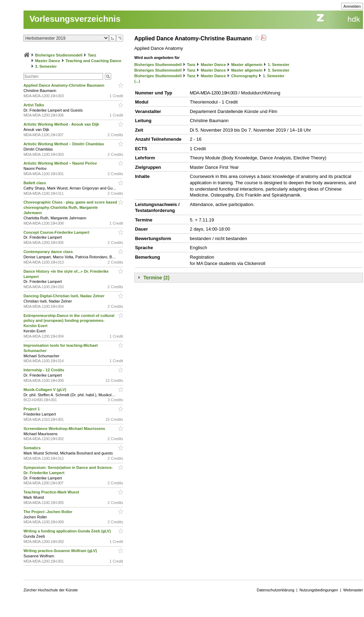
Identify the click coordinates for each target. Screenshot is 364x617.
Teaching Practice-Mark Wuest (52, 492)
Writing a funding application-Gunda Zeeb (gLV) (68, 531)
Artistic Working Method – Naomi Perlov (61, 163)
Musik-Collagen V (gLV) (45, 390)
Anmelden (352, 6)
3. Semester (46, 66)
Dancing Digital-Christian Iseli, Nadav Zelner (65, 296)
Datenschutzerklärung (275, 590)
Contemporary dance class (49, 252)
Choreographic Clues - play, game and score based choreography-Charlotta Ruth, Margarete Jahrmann (70, 207)
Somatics (33, 448)
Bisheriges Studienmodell (59, 55)
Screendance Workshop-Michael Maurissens (65, 429)
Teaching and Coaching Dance (93, 61)
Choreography (244, 76)
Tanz (92, 55)
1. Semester (279, 65)
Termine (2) (156, 278)
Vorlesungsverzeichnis (75, 19)
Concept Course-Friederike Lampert (57, 232)
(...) (137, 81)
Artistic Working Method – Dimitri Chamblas (64, 144)
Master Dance (48, 61)
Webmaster (353, 590)
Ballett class (35, 183)
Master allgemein (247, 65)
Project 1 (32, 409)
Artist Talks (34, 105)
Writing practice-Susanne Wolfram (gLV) (61, 551)
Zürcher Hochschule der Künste (51, 590)
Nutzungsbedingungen (319, 590)
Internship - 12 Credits (44, 370)
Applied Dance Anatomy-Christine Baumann (65, 85)
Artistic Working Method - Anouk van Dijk (62, 124)
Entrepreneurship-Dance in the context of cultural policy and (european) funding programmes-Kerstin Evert (69, 321)
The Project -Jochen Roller (48, 512)
